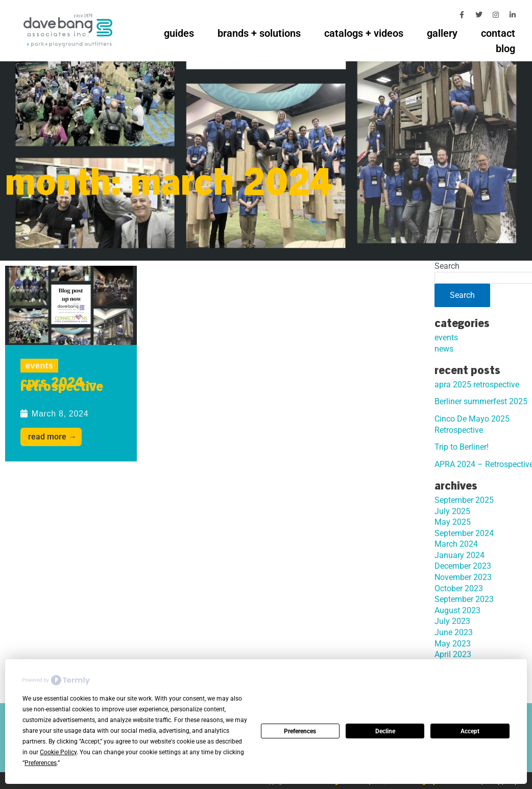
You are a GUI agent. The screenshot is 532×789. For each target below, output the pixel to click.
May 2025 (453, 522)
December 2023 (463, 566)
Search (447, 266)
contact (498, 33)
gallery (442, 33)
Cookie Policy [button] (58, 752)
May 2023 (453, 644)
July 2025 (452, 511)
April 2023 (453, 654)
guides (179, 33)
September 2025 (464, 500)
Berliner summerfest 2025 (481, 401)
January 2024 (460, 555)
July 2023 (452, 621)
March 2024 (456, 544)
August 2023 (457, 610)
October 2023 (459, 588)
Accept (470, 731)
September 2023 (464, 599)
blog (505, 49)
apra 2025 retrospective (477, 385)
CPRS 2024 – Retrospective (62, 386)
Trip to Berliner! (462, 447)
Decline (385, 731)
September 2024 (464, 533)
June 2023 (454, 632)
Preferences (300, 731)
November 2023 (463, 577)
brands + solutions (259, 33)
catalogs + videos (364, 33)
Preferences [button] (41, 763)
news (444, 349)
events (39, 366)
